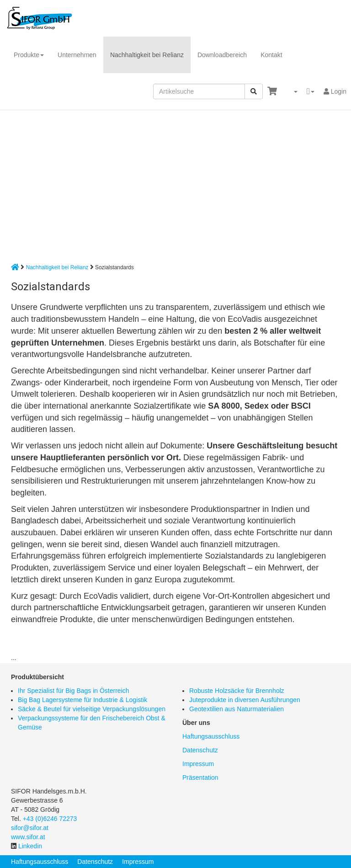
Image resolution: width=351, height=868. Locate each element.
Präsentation (200, 777)
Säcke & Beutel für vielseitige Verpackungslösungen (92, 709)
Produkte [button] (29, 55)
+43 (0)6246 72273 (50, 819)
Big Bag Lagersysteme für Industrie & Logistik (82, 700)
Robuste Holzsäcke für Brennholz (237, 691)
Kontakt (271, 55)
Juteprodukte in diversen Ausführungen (245, 700)
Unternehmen (77, 55)
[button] (292, 91)
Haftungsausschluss (211, 736)
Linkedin (30, 846)
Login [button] (335, 91)
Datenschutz (200, 750)
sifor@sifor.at (30, 828)
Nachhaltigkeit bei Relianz (147, 55)
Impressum (198, 764)
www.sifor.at (28, 837)
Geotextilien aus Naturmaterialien (237, 709)
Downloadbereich (222, 55)
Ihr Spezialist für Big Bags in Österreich (74, 691)
